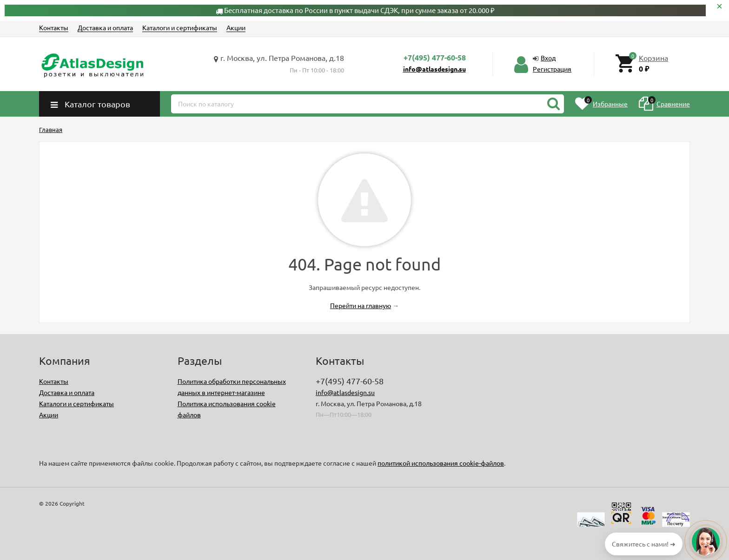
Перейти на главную (361, 305)
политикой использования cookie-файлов (441, 463)
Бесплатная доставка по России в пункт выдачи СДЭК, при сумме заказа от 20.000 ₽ (359, 10)
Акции (236, 27)
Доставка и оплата (105, 27)
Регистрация (552, 69)
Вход (548, 58)
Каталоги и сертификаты (180, 27)
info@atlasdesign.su (434, 69)
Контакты (54, 27)
